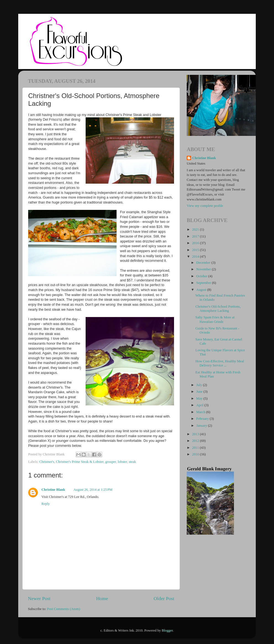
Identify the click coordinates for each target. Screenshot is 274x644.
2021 (196, 229)
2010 (196, 454)
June (200, 392)
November (204, 269)
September (204, 283)
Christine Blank (53, 490)
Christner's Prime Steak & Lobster (80, 462)
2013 (196, 434)
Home (102, 598)
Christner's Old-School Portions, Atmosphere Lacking (218, 309)
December (204, 263)
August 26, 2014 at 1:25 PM (93, 490)
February (203, 419)
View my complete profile (205, 206)
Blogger (167, 630)
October (202, 276)
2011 (196, 448)
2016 (196, 243)
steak (132, 462)
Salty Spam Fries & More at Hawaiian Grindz (215, 319)
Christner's (47, 462)
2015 (196, 250)
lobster (122, 462)
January (202, 426)
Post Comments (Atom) (64, 609)
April (201, 405)
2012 (196, 441)
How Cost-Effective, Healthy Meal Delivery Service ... (220, 363)
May (200, 398)
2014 (196, 257)
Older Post (164, 598)
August (202, 290)
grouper (111, 462)
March (201, 412)
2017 (196, 236)
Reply (46, 504)
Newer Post (39, 598)
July (200, 385)
